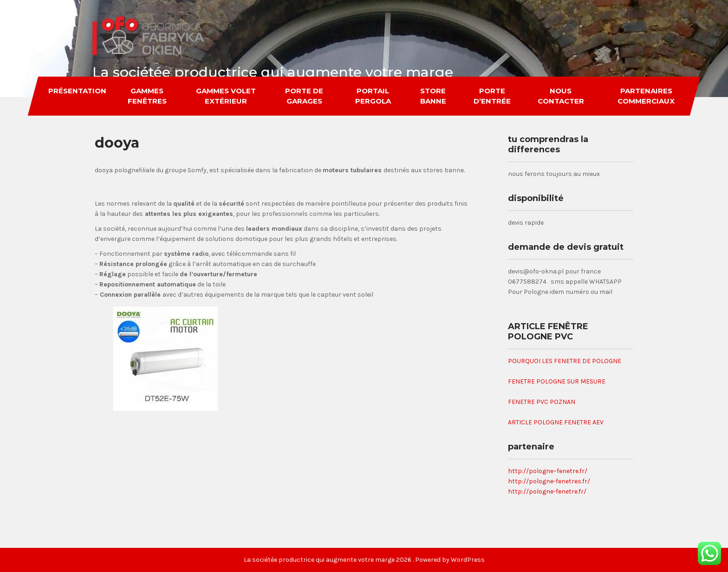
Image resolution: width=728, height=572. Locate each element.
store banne (433, 96)
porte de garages (304, 96)
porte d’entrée (492, 96)
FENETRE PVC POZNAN (542, 402)
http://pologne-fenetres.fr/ (549, 481)
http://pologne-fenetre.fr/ (547, 491)
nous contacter (561, 96)
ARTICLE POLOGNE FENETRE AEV (556, 422)
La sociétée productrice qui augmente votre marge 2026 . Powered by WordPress (364, 560)
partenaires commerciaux (646, 96)
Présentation (77, 91)
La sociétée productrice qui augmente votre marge (273, 72)
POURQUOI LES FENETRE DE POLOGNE (565, 361)
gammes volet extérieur (226, 96)
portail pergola (373, 96)
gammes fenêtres (147, 96)
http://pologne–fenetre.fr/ (548, 471)
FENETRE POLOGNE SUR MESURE (557, 381)
